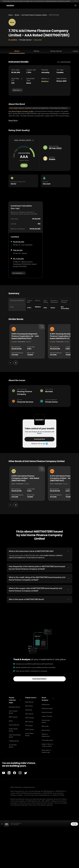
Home (11, 15)
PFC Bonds (29, 725)
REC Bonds (29, 706)
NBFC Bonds (13, 717)
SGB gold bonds (47, 708)
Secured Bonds (14, 725)
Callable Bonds (14, 741)
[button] (15, 700)
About (17, 51)
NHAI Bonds (29, 702)
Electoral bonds (47, 712)
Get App (74, 824)
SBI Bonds (29, 710)
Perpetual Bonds (14, 707)
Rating (36, 51)
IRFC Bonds (29, 721)
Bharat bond (46, 730)
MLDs (11, 721)
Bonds (17, 15)
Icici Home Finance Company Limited (34, 15)
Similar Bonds (56, 51)
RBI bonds (45, 726)
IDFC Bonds (29, 714)
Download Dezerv (40, 679)
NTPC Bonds (30, 729)
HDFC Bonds (30, 718)
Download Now (39, 439)
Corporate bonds (47, 740)
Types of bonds (47, 716)
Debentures (46, 704)
